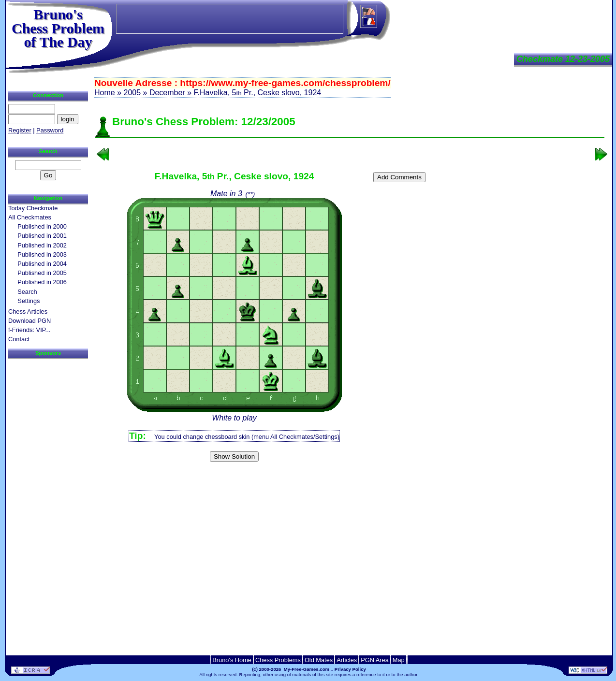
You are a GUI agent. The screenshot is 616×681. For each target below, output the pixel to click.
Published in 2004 (42, 264)
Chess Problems (278, 660)
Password (50, 130)
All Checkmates (30, 217)
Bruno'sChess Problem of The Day (58, 28)
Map (399, 660)
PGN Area (375, 660)
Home (105, 93)
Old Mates (319, 660)
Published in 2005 (42, 273)
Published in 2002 (42, 245)
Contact (19, 339)
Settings (29, 301)
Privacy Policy (350, 669)
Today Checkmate (33, 208)
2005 (132, 93)
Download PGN (29, 321)
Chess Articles (28, 312)
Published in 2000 (42, 226)
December (167, 93)
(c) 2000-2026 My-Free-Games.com (291, 669)
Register (20, 130)
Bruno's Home (232, 660)
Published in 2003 (42, 254)
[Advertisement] (350, 481)
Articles (347, 660)
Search (27, 292)
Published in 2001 (42, 236)
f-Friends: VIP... (29, 330)
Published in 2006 (42, 282)
